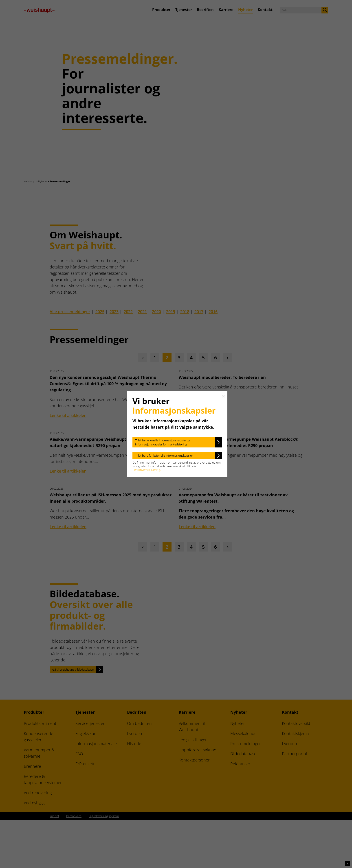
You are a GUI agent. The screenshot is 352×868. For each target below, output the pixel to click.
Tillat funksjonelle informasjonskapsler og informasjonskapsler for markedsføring (163, 442)
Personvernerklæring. (147, 470)
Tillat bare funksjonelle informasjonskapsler (164, 456)
